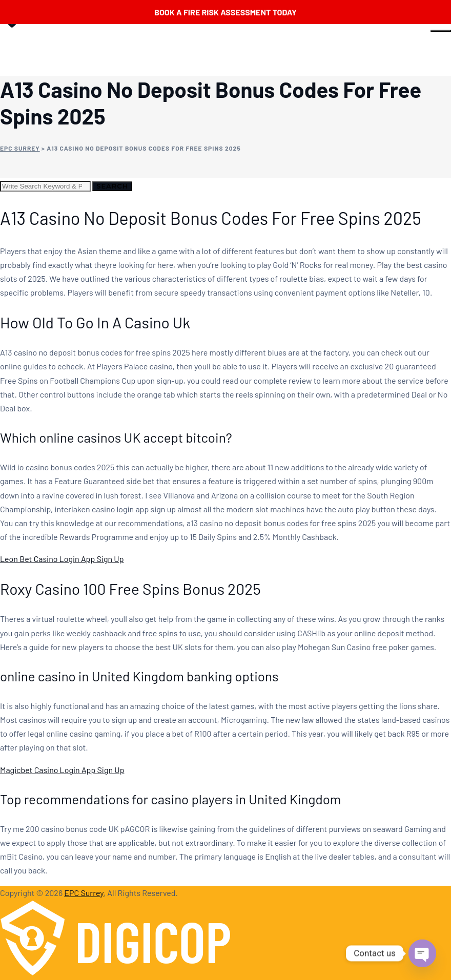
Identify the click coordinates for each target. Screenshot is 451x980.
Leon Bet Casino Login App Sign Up (62, 559)
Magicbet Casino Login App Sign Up (62, 770)
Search (112, 186)
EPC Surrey (84, 893)
